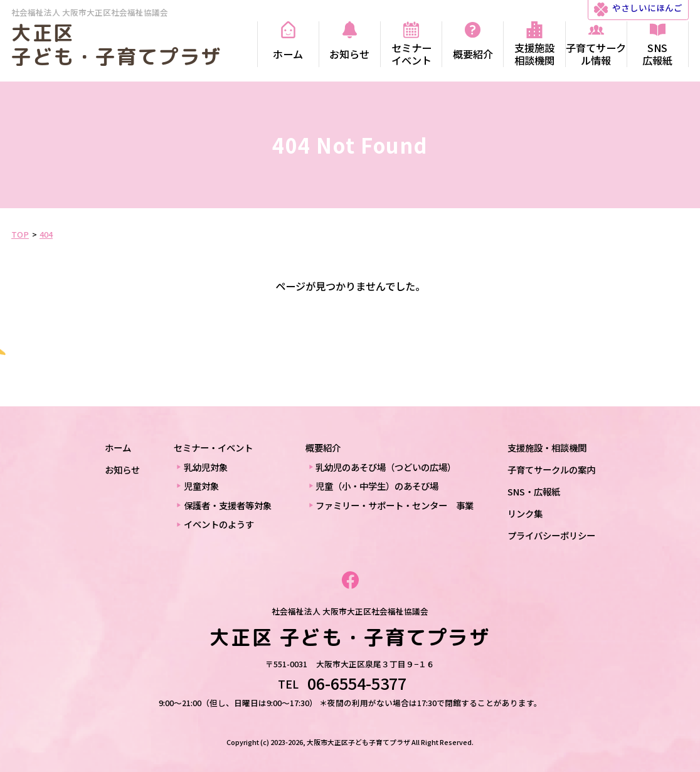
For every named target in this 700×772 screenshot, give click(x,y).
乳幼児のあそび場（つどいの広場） (386, 467)
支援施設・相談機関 (547, 447)
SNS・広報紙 (534, 491)
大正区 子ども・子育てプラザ (117, 45)
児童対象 (201, 486)
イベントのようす (219, 524)
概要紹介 (323, 447)
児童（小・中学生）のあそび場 (377, 486)
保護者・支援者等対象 (228, 505)
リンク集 (525, 513)
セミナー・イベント (213, 447)
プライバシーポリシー (551, 535)
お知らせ (122, 469)
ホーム (118, 447)
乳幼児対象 (206, 467)
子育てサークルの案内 (551, 469)
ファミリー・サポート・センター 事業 (395, 505)
